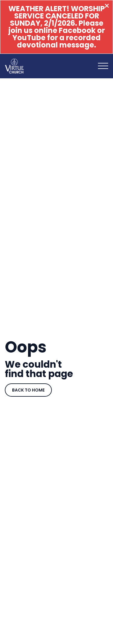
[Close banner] (107, 7)
